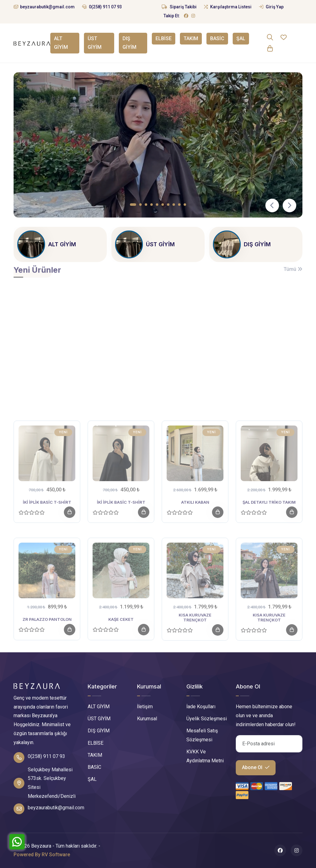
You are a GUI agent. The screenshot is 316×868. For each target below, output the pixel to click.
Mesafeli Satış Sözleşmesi (202, 735)
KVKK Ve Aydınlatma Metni (205, 756)
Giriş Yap (271, 7)
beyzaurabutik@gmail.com (44, 7)
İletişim (145, 707)
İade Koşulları (201, 707)
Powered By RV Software (42, 855)
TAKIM (191, 38)
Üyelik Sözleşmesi (207, 719)
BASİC (217, 38)
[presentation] (272, 205)
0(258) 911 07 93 (102, 7)
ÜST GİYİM (94, 43)
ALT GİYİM (60, 43)
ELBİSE (164, 38)
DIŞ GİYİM (129, 43)
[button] (133, 205)
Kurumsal (147, 719)
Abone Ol (256, 767)
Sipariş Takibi (179, 7)
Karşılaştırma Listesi (228, 7)
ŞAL (241, 38)
